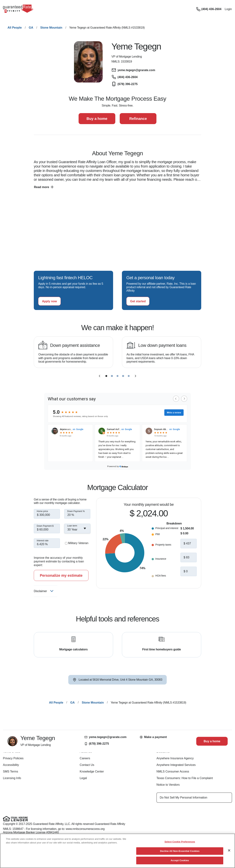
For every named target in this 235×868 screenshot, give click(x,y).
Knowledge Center (92, 771)
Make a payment (153, 737)
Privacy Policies (13, 758)
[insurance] (189, 557)
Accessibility (11, 765)
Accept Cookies (180, 860)
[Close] (229, 850)
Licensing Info (12, 778)
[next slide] (135, 376)
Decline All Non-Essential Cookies (180, 851)
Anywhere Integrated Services (176, 765)
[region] (117, 851)
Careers (85, 758)
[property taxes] (189, 544)
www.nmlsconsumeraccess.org (85, 829)
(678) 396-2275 (97, 744)
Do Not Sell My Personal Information (184, 798)
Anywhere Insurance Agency (175, 758)
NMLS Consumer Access (173, 771)
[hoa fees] (189, 571)
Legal (83, 778)
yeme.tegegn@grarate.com (105, 737)
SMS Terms (10, 771)
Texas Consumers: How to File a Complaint (185, 778)
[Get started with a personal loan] (138, 301)
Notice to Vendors (168, 785)
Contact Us (87, 765)
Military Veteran (78, 543)
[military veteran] (66, 543)
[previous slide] (100, 376)
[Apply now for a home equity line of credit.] (49, 301)
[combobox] (77, 528)
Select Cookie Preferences (180, 842)
